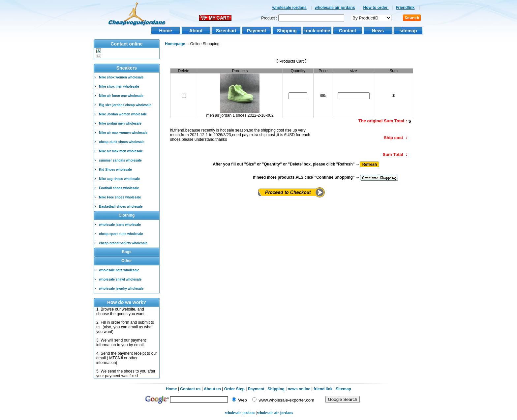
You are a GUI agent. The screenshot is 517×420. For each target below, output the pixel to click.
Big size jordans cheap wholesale (125, 105)
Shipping (287, 31)
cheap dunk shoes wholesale (122, 142)
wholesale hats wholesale (119, 270)
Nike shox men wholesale (119, 87)
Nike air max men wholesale (121, 151)
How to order (376, 8)
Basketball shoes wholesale (121, 207)
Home (166, 31)
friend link (323, 389)
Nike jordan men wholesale (120, 123)
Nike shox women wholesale (121, 77)
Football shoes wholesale (119, 188)
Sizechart (226, 31)
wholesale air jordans (335, 8)
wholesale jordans (289, 8)
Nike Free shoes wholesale (120, 197)
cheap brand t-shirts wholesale (123, 243)
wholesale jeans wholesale (120, 225)
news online (299, 389)
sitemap (408, 31)
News (378, 31)
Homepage (175, 44)
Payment (257, 31)
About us (212, 389)
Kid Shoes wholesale (115, 170)
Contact (348, 31)
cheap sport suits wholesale (121, 234)
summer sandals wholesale (120, 160)
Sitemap (343, 389)
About (196, 31)
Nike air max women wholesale (123, 133)
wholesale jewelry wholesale (121, 289)
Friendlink (405, 8)
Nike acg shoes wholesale (119, 179)
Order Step (235, 389)
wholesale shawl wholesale (120, 279)
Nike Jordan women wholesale (123, 114)
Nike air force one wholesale (121, 96)
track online (317, 31)
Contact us (190, 389)
